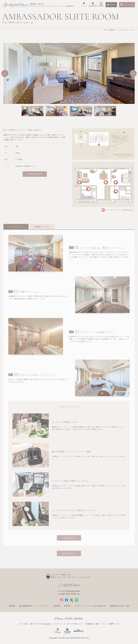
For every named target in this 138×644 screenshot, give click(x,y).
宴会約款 (67, 606)
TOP (106, 30)
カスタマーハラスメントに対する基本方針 (90, 606)
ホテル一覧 (23, 624)
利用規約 (12, 606)
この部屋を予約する (35, 174)
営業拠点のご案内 (93, 624)
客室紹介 (112, 30)
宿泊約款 (57, 606)
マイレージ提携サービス (110, 624)
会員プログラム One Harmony (40, 624)
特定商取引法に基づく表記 (119, 606)
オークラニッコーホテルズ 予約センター (69, 624)
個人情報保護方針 (26, 606)
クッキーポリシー (43, 606)
